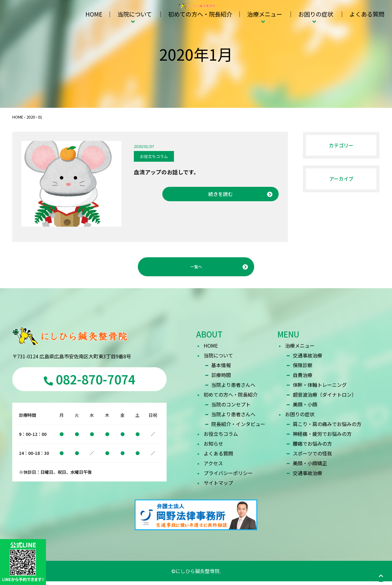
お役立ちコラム (154, 156)
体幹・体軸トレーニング (320, 388)
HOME (94, 14)
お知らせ (213, 447)
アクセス (213, 467)
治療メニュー (265, 14)
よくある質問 (367, 14)
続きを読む (221, 194)
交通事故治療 (307, 359)
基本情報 (221, 369)
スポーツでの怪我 (312, 457)
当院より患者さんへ (233, 388)
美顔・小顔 (305, 408)
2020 (31, 117)
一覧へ (196, 268)
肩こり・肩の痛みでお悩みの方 (327, 428)
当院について (135, 14)
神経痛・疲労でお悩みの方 (322, 437)
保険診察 (303, 369)
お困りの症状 (316, 14)
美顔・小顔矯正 (310, 467)
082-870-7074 (90, 383)
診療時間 (221, 379)
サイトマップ (218, 486)
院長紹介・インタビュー (238, 428)
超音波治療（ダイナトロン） (325, 398)
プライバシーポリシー (228, 477)
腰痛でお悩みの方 (312, 447)
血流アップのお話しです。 (166, 172)
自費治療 (303, 379)
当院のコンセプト (231, 408)
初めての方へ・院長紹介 (200, 14)
